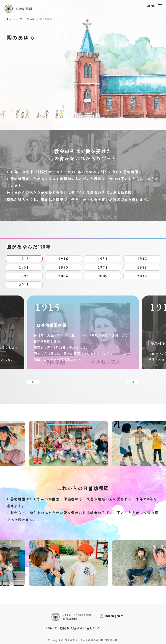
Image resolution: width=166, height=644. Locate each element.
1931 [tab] (103, 259)
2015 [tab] (24, 285)
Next (133, 382)
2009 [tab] (103, 276)
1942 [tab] (142, 259)
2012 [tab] (142, 276)
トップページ (14, 19)
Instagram (112, 616)
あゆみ (31, 19)
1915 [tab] (24, 259)
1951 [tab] (24, 267)
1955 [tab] (63, 267)
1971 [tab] (103, 267)
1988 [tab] (142, 267)
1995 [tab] (24, 276)
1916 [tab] (63, 259)
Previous (33, 382)
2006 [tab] (63, 276)
